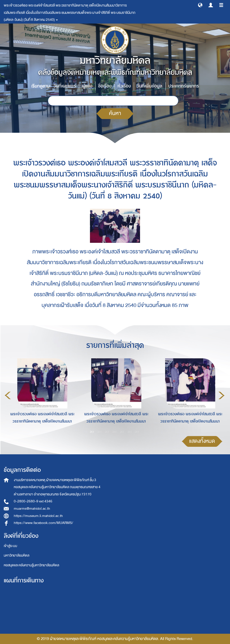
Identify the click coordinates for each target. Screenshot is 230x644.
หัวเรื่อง (124, 86)
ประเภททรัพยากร (184, 86)
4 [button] (115, 432)
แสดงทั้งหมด (202, 441)
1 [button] (92, 432)
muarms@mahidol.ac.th (32, 509)
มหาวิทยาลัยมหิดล (17, 555)
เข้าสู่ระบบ (10, 546)
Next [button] (221, 395)
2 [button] (100, 432)
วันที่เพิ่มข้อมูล (150, 86)
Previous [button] (8, 395)
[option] (41, 395)
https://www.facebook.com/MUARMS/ (43, 523)
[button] (200, 5)
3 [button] (107, 432)
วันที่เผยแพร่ (65, 86)
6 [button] (130, 432)
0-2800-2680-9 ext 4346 (33, 501)
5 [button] (122, 432)
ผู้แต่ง (87, 86)
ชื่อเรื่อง (105, 86)
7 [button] (137, 432)
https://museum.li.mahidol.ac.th (38, 516)
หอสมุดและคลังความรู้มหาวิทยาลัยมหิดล (31, 565)
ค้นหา (115, 113)
